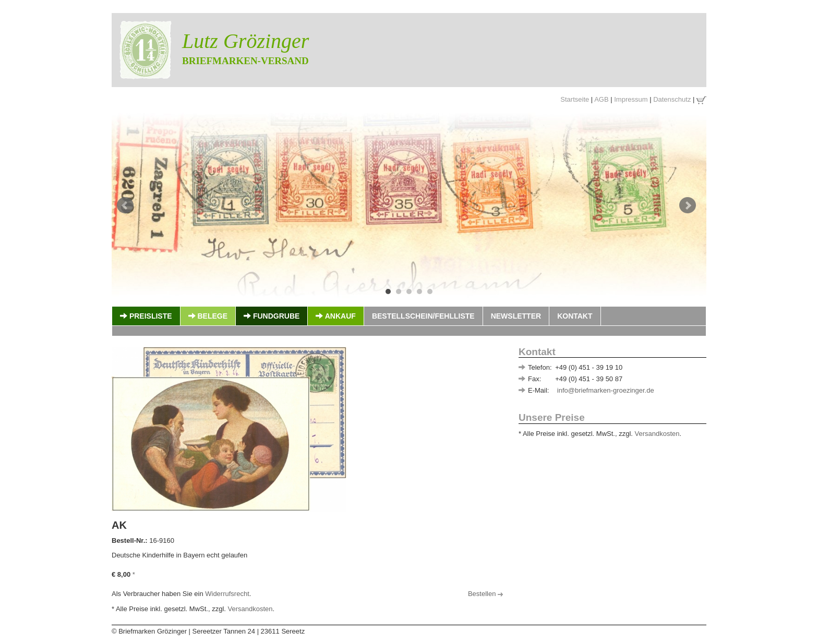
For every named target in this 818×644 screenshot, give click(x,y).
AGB (601, 99)
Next (688, 205)
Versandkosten (657, 434)
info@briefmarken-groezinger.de (606, 390)
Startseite (575, 99)
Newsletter (516, 316)
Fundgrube (272, 316)
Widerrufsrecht (227, 594)
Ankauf (335, 316)
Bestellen (485, 594)
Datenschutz (672, 99)
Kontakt (575, 316)
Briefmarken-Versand (245, 61)
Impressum (631, 99)
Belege (208, 316)
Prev (125, 205)
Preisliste (146, 316)
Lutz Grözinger (245, 41)
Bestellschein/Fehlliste (423, 316)
